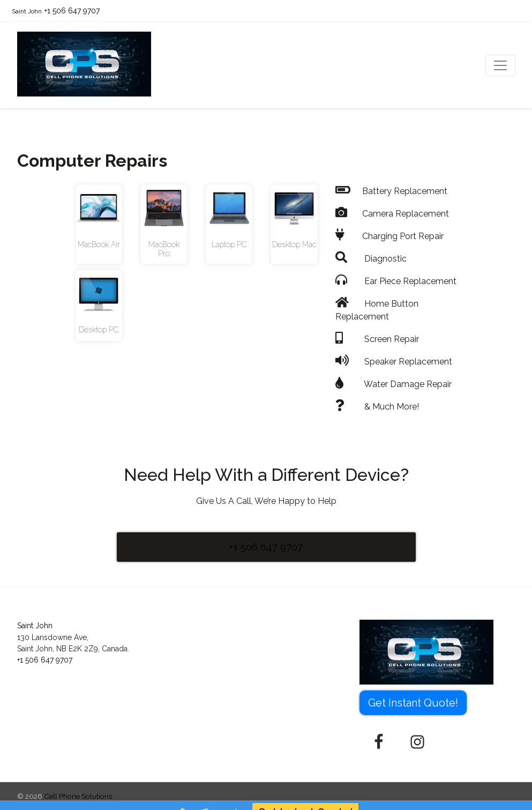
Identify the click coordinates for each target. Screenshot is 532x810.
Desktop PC (99, 330)
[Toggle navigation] (500, 65)
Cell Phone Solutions (78, 796)
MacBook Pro (164, 249)
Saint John (27, 11)
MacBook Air (99, 244)
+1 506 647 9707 (72, 11)
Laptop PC (229, 244)
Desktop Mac (294, 244)
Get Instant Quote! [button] (413, 703)
